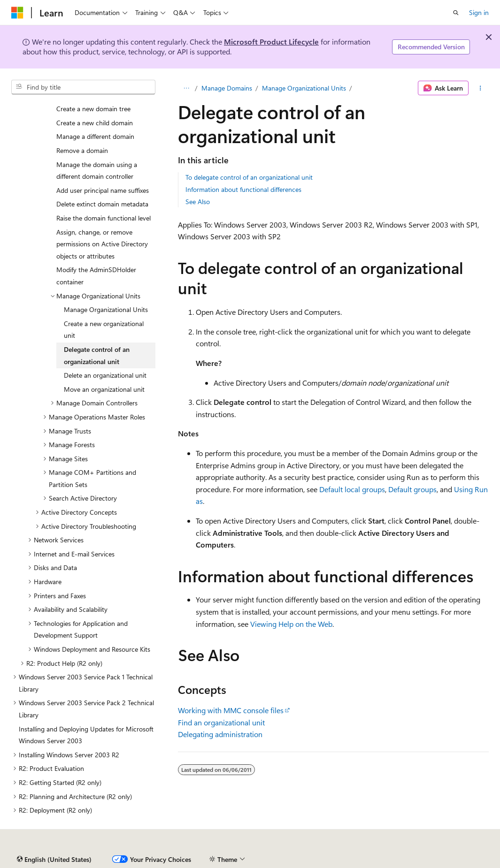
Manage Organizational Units (304, 88)
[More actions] (481, 88)
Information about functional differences (243, 189)
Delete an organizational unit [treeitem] (105, 375)
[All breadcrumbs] (186, 88)
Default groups (412, 489)
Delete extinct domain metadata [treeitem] (102, 204)
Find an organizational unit (221, 722)
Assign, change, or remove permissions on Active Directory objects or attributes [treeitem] (102, 244)
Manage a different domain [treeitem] (95, 136)
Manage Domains (227, 88)
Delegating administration (220, 734)
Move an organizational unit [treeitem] (104, 389)
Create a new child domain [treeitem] (95, 123)
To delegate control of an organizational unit (249, 177)
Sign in (479, 12)
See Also (198, 202)
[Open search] (456, 13)
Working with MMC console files (231, 710)
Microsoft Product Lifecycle (271, 42)
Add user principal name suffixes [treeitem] (103, 190)
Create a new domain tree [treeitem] (93, 109)
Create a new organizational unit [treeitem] (104, 330)
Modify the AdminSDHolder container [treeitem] (96, 276)
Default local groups (352, 489)
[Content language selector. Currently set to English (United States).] (54, 860)
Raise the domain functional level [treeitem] (104, 218)
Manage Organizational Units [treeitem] (106, 309)
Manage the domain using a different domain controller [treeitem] (97, 171)
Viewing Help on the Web (291, 624)
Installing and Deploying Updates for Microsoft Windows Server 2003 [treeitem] (86, 735)
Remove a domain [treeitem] (82, 150)
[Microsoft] (17, 13)
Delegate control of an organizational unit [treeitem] (97, 355)
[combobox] (83, 87)
